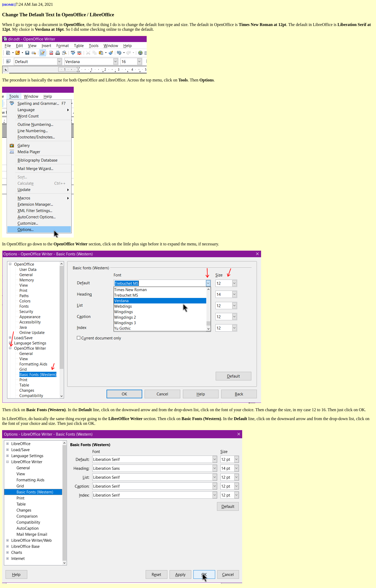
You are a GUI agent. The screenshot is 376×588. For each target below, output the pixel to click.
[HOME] (9, 5)
